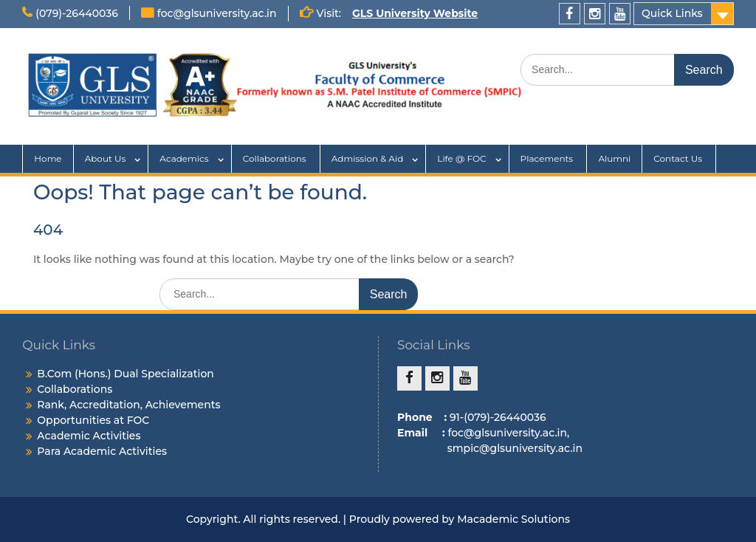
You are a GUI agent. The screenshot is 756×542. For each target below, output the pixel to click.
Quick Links (672, 13)
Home (48, 158)
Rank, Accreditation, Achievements (128, 405)
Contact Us (679, 158)
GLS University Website (415, 13)
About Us (106, 158)
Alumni (614, 158)
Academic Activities (89, 436)
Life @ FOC (461, 158)
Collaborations (276, 158)
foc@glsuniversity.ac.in (217, 13)
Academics (184, 158)
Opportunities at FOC (93, 420)
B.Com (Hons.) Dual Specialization (126, 374)
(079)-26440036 (76, 13)
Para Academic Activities (102, 451)
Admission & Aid (368, 158)
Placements (548, 158)
